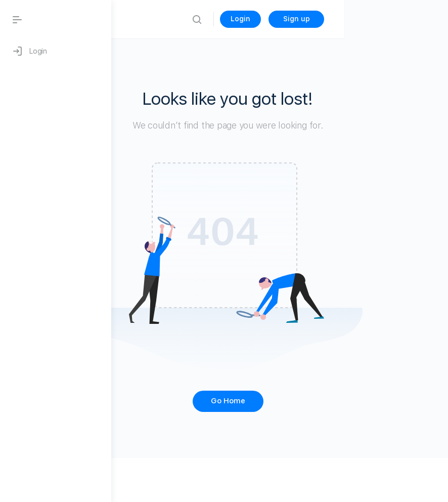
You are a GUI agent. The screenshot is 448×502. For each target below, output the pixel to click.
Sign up (400, 19)
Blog (169, 19)
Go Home (280, 401)
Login (344, 19)
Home (202, 19)
